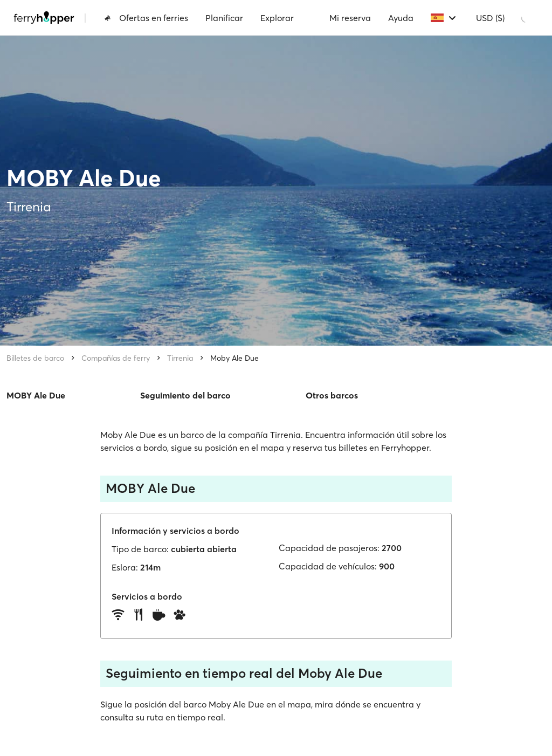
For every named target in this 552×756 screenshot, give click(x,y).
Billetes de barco (35, 358)
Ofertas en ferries (146, 18)
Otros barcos (332, 395)
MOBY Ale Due (36, 395)
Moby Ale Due (234, 358)
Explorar (277, 18)
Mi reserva (350, 18)
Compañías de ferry (116, 358)
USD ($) (490, 18)
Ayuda (401, 18)
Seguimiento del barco (185, 395)
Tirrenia (180, 358)
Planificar (224, 18)
